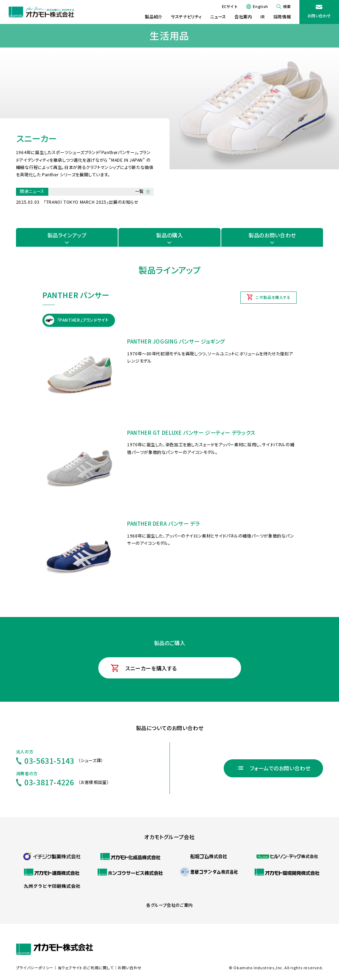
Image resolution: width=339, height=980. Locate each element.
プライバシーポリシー (35, 968)
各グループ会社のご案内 (169, 905)
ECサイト (230, 6)
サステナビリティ (186, 17)
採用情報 (282, 17)
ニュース (218, 17)
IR (263, 17)
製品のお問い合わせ (272, 235)
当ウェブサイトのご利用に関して (86, 968)
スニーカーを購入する (151, 668)
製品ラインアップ (67, 235)
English (260, 6)
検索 (287, 6)
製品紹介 (154, 17)
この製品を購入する (273, 297)
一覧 (139, 191)
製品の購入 (169, 235)
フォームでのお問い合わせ (280, 768)
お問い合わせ (319, 16)
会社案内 (243, 17)
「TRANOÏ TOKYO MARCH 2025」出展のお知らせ (91, 202)
